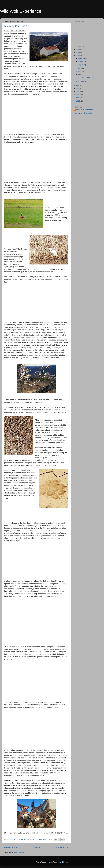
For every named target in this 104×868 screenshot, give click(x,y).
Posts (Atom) (19, 852)
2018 (78, 52)
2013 (78, 95)
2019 (78, 49)
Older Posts (62, 847)
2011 (78, 101)
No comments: (42, 839)
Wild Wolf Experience (21, 11)
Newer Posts (11, 847)
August (81, 65)
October (81, 62)
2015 (78, 88)
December (82, 58)
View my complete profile (83, 113)
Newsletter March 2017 (16, 26)
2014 (78, 91)
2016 (78, 85)
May (80, 71)
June (80, 68)
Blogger (65, 862)
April (80, 74)
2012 (78, 98)
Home (37, 847)
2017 (78, 56)
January (81, 81)
